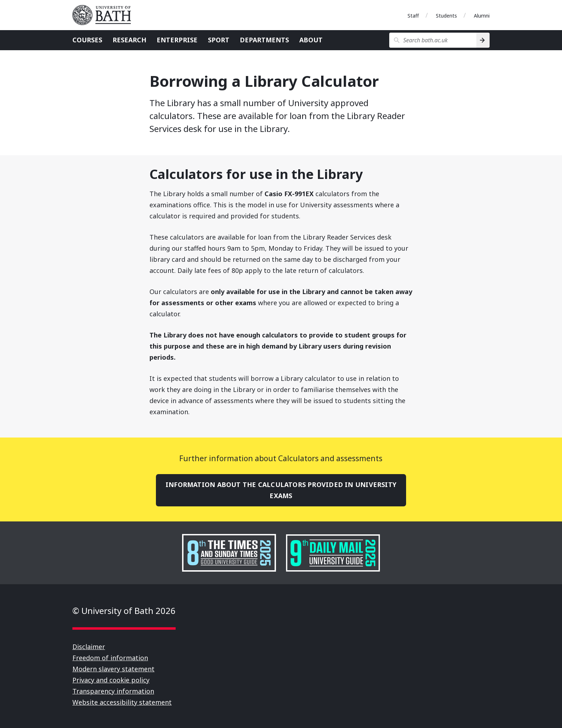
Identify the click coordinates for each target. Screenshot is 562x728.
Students (446, 16)
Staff (413, 16)
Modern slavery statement (113, 669)
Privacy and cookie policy (111, 680)
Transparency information (113, 691)
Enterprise (177, 40)
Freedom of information (110, 658)
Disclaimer (89, 647)
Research (129, 40)
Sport (219, 40)
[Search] (483, 40)
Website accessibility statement (122, 702)
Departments (264, 40)
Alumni (482, 16)
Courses (87, 40)
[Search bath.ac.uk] (433, 40)
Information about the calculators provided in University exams (281, 490)
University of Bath (105, 15)
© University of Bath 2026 (124, 611)
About (311, 40)
